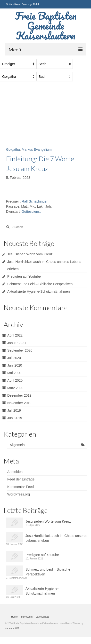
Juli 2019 (14, 410)
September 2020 (20, 350)
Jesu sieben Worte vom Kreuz (30, 254)
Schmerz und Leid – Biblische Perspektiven (40, 284)
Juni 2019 (15, 418)
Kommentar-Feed (21, 487)
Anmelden (15, 472)
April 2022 (15, 335)
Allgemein (17, 445)
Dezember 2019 (19, 395)
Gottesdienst (31, 212)
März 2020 (15, 388)
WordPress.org (19, 494)
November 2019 (19, 403)
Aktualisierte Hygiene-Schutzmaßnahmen (39, 291)
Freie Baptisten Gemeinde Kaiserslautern (46, 26)
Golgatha (13, 149)
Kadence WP (12, 628)
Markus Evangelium (37, 149)
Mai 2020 (14, 373)
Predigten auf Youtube (24, 276)
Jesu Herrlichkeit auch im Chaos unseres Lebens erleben (56, 538)
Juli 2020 (14, 358)
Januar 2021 (17, 343)
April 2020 (15, 380)
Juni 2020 (15, 365)
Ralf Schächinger (35, 201)
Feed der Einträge (21, 479)
